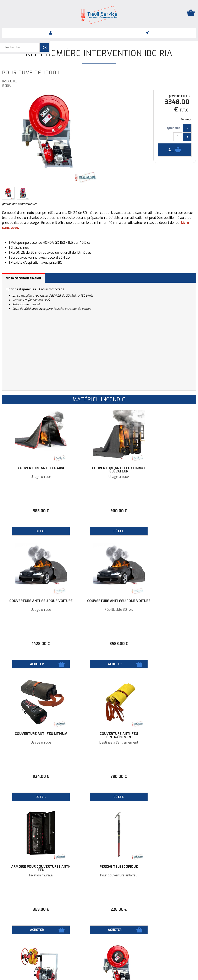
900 (99, 511)
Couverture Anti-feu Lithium (99, 603)
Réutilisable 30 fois (34, 610)
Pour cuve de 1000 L (164, 743)
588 (34, 511)
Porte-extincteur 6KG (164, 867)
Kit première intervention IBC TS (164, 735)
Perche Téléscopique (99, 734)
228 (99, 777)
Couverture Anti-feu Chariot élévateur (99, 470)
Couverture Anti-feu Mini (34, 468)
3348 (34, 909)
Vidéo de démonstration (24, 279)
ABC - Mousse (99, 875)
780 (164, 644)
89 (99, 909)
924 (99, 644)
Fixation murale (34, 743)
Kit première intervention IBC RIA (99, 53)
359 (34, 777)
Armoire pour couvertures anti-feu (34, 735)
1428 (164, 511)
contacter (55, 289)
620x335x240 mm (164, 875)
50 (164, 909)
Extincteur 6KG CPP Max (99, 867)
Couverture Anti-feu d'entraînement (164, 603)
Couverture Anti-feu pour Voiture (164, 470)
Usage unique (34, 477)
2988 (164, 777)
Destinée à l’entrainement (164, 610)
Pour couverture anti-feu (99, 743)
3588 (34, 644)
